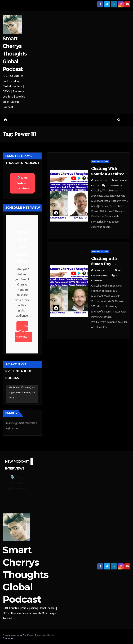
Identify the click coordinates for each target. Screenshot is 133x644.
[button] (119, 120)
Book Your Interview (21, 332)
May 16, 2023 (102, 180)
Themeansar (9, 638)
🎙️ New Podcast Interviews (22, 183)
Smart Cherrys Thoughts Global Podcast (15, 54)
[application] (22, 394)
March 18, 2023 (103, 270)
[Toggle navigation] (127, 120)
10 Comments (115, 186)
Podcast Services (100, 162)
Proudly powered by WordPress (18, 635)
